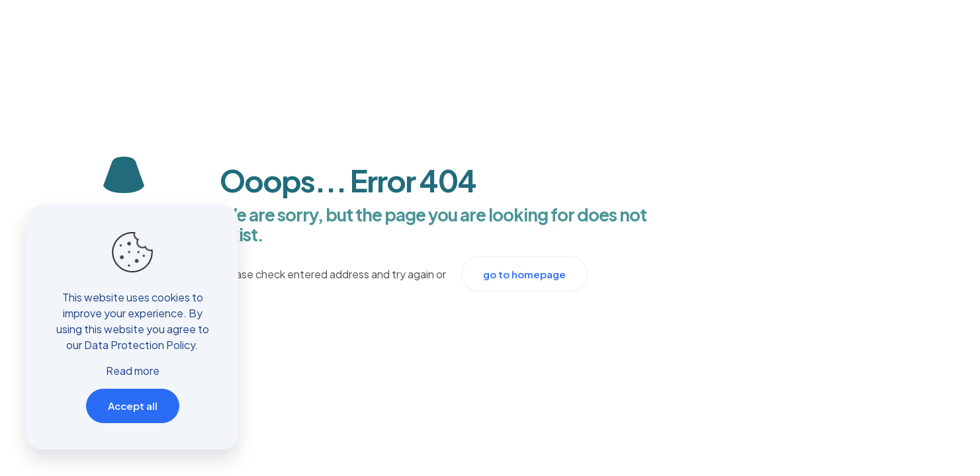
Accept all (133, 406)
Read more (133, 371)
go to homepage (524, 274)
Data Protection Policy (140, 345)
